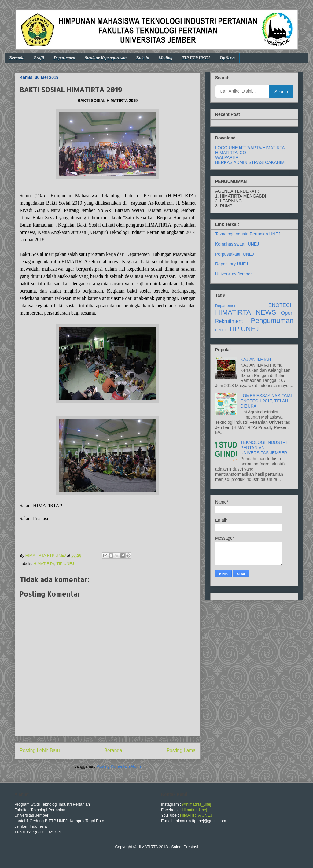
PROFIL (221, 330)
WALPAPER (227, 157)
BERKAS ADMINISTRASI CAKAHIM (250, 162)
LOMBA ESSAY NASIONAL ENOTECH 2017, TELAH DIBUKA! (267, 401)
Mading (166, 58)
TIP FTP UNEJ (196, 58)
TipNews (227, 58)
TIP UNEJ (65, 564)
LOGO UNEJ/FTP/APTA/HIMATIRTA (250, 148)
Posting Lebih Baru (40, 750)
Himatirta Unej (194, 810)
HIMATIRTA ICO (231, 153)
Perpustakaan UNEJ (235, 254)
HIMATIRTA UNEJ (196, 815)
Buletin (143, 58)
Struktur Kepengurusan (106, 58)
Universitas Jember (234, 274)
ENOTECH (281, 305)
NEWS (266, 312)
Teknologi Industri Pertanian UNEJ (248, 234)
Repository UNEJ (232, 264)
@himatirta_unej (197, 804)
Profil (39, 58)
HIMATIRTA (44, 564)
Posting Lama (181, 750)
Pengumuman (272, 321)
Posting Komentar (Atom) (119, 766)
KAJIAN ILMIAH (256, 359)
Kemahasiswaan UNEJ (237, 244)
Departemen (64, 58)
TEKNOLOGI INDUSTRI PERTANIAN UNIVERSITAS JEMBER (264, 448)
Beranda (17, 58)
